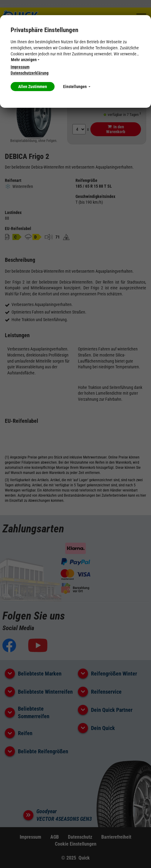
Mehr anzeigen (25, 60)
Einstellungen (77, 87)
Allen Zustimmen (33, 87)
